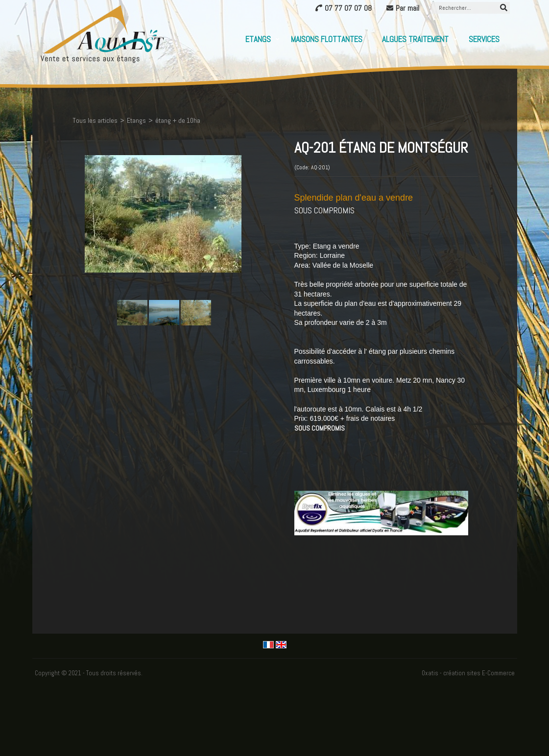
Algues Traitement (415, 39)
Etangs (258, 39)
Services (484, 39)
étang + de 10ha (178, 120)
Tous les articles (95, 120)
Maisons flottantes (327, 39)
